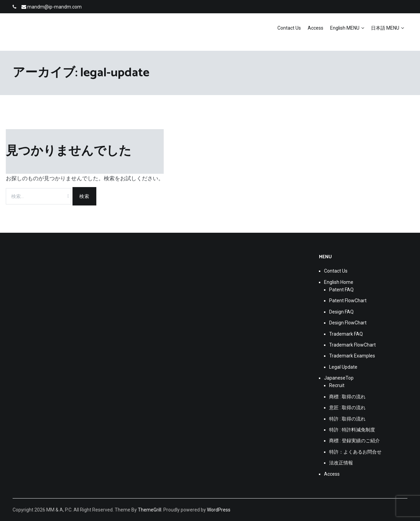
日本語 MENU (385, 28)
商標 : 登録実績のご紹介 (354, 441)
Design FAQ (341, 312)
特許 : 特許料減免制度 (352, 430)
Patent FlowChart (348, 301)
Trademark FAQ (346, 334)
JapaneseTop (339, 378)
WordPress (219, 510)
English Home (339, 282)
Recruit (337, 385)
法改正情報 (341, 463)
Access (316, 28)
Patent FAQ (341, 290)
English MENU (345, 28)
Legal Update (343, 367)
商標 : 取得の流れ (347, 397)
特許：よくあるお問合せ (355, 452)
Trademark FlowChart (352, 345)
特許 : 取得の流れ (347, 419)
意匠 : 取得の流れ (347, 408)
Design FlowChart (348, 323)
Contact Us (289, 28)
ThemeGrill (150, 510)
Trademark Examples (352, 356)
